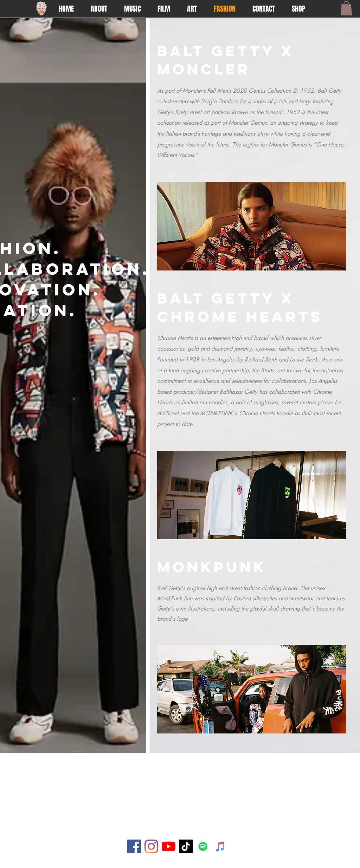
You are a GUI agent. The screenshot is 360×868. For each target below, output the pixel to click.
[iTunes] (220, 846)
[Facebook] (134, 846)
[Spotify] (203, 846)
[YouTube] (169, 846)
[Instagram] (151, 846)
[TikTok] (186, 846)
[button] (346, 8)
